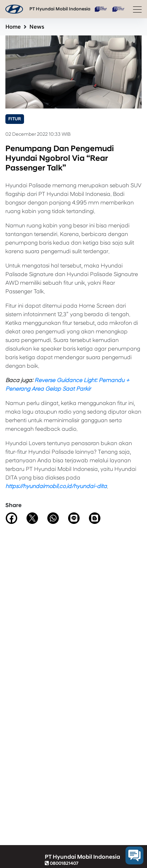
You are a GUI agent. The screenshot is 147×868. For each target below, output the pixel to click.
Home (13, 27)
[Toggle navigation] (135, 9)
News (37, 27)
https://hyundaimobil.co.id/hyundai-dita (56, 486)
